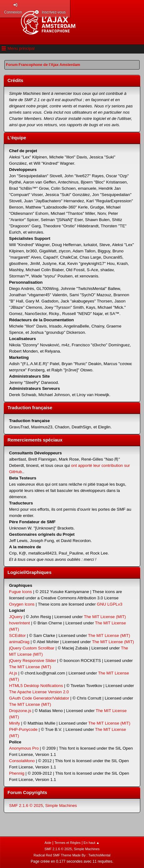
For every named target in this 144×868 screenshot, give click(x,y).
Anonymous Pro (24, 748)
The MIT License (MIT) (105, 617)
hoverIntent (20, 623)
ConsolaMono (22, 761)
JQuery (16, 617)
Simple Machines (61, 806)
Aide (48, 843)
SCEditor (17, 635)
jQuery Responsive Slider (32, 661)
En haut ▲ (92, 843)
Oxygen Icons (22, 604)
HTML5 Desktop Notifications (36, 686)
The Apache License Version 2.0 (39, 692)
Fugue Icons (20, 592)
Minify (15, 723)
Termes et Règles (67, 843)
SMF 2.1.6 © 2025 (26, 806)
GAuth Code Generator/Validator (39, 698)
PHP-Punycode (23, 729)
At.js (13, 673)
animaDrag (19, 642)
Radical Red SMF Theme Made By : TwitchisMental (72, 855)
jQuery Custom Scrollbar (32, 648)
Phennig (17, 773)
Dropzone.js (20, 711)
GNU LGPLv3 (109, 604)
